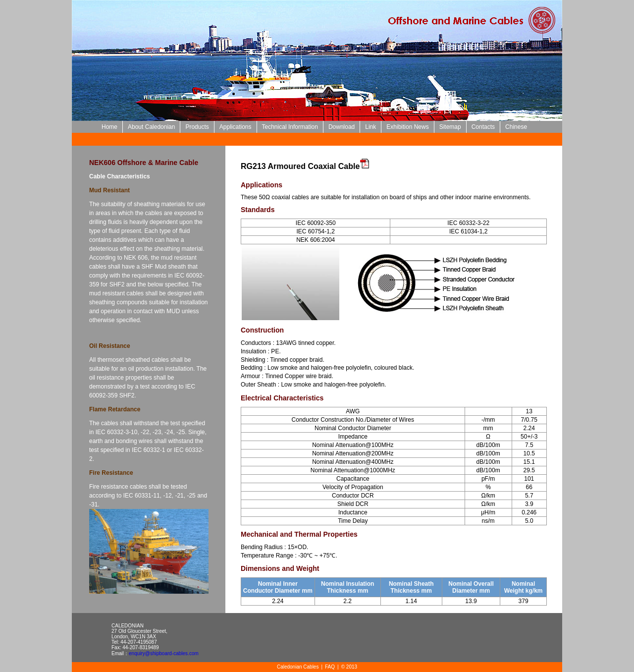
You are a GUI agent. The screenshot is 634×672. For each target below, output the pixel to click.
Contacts (483, 127)
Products (197, 127)
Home (109, 127)
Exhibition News (407, 127)
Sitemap (450, 127)
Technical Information (290, 127)
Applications (236, 127)
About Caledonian (151, 127)
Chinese (516, 127)
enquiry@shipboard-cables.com (164, 653)
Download (342, 127)
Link (370, 127)
